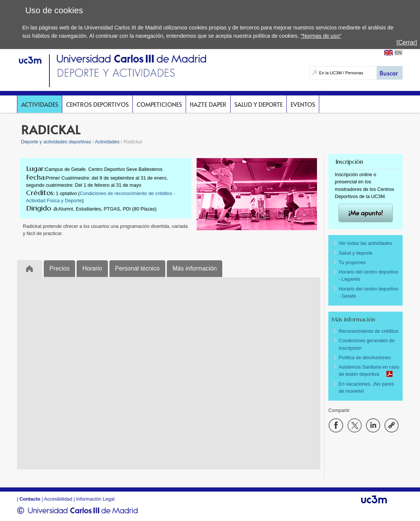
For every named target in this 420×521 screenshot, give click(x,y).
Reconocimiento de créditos (369, 331)
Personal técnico (137, 268)
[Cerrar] (407, 42)
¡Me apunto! (366, 213)
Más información (195, 268)
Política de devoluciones (365, 357)
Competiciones (159, 104)
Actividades (40, 104)
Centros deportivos (97, 104)
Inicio (30, 268)
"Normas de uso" (321, 36)
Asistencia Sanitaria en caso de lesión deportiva (369, 370)
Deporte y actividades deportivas (56, 142)
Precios (59, 268)
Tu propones (352, 262)
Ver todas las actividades (366, 243)
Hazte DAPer (208, 104)
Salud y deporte (258, 104)
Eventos (303, 104)
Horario (92, 268)
